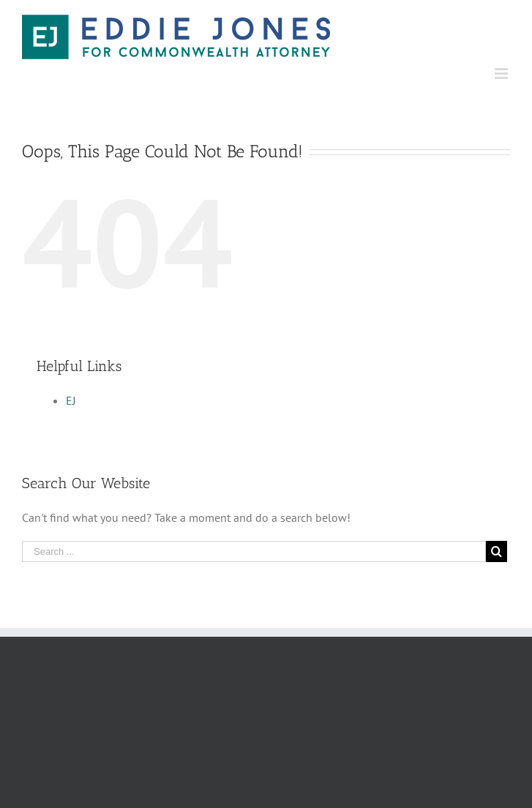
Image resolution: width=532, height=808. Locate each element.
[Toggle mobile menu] (502, 74)
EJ (71, 400)
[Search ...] (254, 551)
